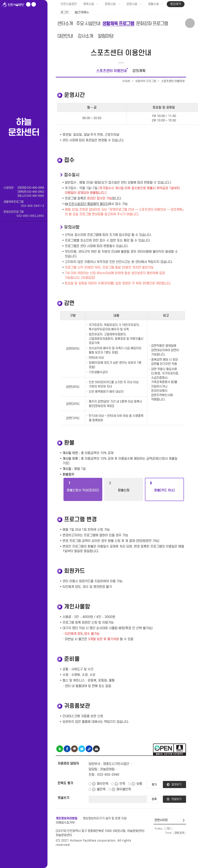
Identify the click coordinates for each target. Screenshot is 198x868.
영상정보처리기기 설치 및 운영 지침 (105, 818)
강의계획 (139, 71)
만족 (122, 784)
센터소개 (65, 24)
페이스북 (34, 4)
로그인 (65, 12)
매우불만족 (124, 789)
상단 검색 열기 (190, 23)
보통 (139, 784)
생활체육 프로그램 (118, 24)
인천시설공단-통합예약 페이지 (88, 204)
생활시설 (153, 4)
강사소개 (85, 36)
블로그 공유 (60, 749)
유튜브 (28, 4)
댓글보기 (176, 799)
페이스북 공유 (67, 749)
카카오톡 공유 (74, 749)
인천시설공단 (69, 4)
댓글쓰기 (63, 798)
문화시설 (110, 4)
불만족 (101, 789)
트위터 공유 (82, 749)
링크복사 (89, 749)
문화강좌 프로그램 (152, 24)
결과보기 (176, 785)
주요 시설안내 (88, 24)
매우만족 (103, 784)
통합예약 (176, 4)
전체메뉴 (84, 12)
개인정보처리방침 (67, 818)
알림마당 (106, 36)
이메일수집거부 (65, 823)
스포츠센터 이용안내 (112, 71)
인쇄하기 (96, 749)
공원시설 (132, 4)
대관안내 (65, 36)
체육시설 (89, 4)
